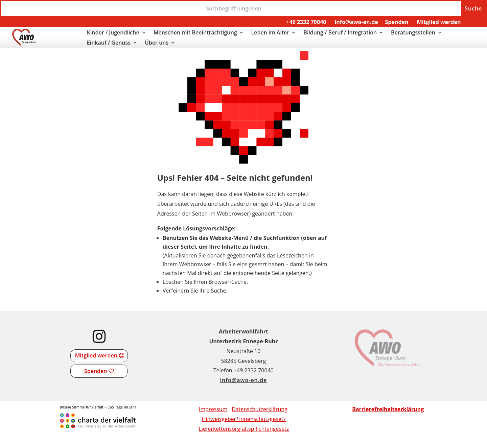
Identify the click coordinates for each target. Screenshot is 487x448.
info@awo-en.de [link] (356, 22)
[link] (24, 44)
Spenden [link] (397, 22)
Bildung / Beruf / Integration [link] (340, 33)
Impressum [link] (213, 409)
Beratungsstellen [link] (413, 33)
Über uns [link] (157, 43)
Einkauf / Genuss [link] (109, 43)
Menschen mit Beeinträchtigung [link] (195, 33)
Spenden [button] (96, 371)
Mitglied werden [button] (96, 355)
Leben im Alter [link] (270, 33)
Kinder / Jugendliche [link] (113, 33)
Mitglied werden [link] (439, 22)
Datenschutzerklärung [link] (260, 409)
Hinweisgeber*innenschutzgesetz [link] (244, 419)
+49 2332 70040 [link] (306, 22)
